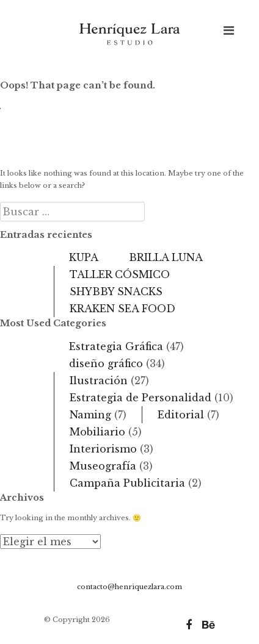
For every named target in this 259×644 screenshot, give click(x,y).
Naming (90, 415)
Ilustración (99, 381)
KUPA (84, 257)
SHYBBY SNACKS (116, 292)
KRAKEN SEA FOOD (122, 309)
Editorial (181, 415)
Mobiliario (97, 432)
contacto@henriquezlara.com (129, 587)
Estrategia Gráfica (116, 346)
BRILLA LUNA (166, 257)
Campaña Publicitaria (127, 483)
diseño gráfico (106, 363)
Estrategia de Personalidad (140, 398)
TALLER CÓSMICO (120, 274)
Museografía (103, 466)
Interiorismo (103, 449)
